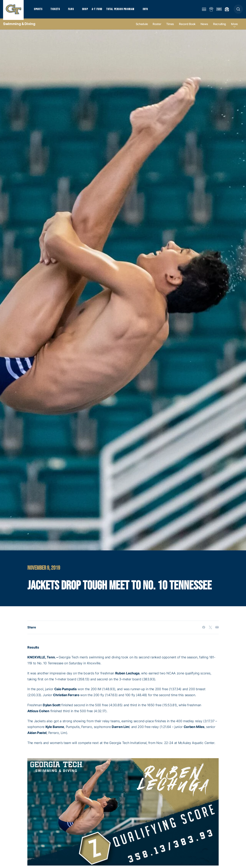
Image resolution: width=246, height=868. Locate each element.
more (234, 27)
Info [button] (151, 10)
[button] (238, 11)
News (204, 27)
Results (33, 650)
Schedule (142, 27)
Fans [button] (74, 10)
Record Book (187, 27)
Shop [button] (88, 10)
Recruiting (220, 27)
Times (170, 27)
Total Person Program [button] (125, 10)
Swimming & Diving (19, 27)
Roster (157, 27)
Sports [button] (39, 10)
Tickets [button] (57, 10)
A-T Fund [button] (101, 10)
